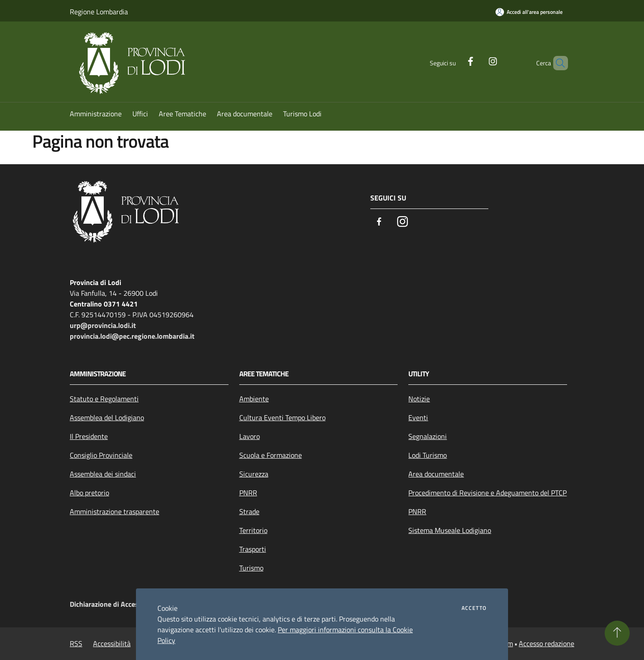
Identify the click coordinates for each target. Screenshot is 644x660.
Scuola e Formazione (271, 455)
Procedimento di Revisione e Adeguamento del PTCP (487, 493)
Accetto (474, 608)
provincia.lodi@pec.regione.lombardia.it (132, 336)
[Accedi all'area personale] (529, 12)
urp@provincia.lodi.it (103, 325)
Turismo (251, 568)
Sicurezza (254, 474)
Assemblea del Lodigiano (107, 417)
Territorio (253, 530)
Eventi (418, 417)
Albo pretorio (89, 493)
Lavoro (250, 436)
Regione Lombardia (99, 12)
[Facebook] (455, 60)
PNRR (248, 493)
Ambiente (254, 399)
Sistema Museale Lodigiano (450, 530)
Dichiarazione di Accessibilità (115, 604)
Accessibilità (112, 643)
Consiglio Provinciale (101, 455)
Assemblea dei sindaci (103, 474)
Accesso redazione (547, 643)
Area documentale (436, 474)
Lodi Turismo (428, 455)
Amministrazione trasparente (114, 511)
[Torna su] (617, 633)
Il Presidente (89, 436)
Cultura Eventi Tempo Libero (282, 417)
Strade (249, 511)
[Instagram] (478, 60)
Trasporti (253, 549)
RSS (76, 643)
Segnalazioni (428, 436)
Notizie (419, 399)
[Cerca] (557, 63)
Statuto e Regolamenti (104, 399)
